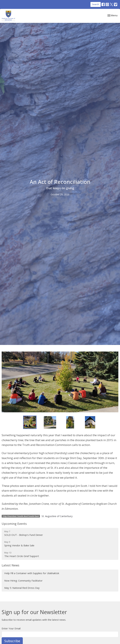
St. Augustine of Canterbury (57, 516)
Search (96, 4)
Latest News (10, 565)
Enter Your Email (11, 628)
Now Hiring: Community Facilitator (23, 581)
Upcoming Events (14, 524)
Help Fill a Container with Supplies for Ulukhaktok (32, 573)
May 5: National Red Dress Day (22, 588)
